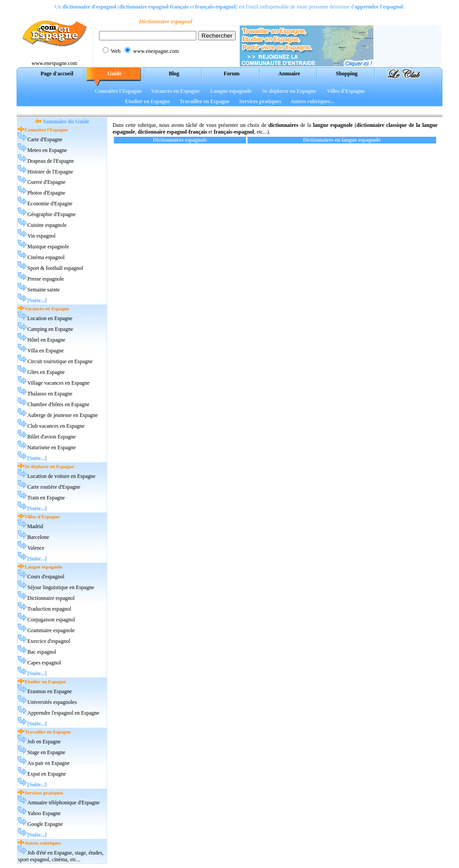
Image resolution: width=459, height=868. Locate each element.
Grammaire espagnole (51, 630)
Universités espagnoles (52, 702)
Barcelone (38, 537)
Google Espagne (45, 824)
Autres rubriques (43, 843)
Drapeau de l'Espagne (51, 161)
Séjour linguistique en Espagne (61, 587)
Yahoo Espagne (44, 813)
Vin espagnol (41, 236)
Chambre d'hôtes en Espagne (58, 404)
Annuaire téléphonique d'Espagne (63, 803)
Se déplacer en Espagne (289, 91)
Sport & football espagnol (55, 268)
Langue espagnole (231, 91)
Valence (36, 548)
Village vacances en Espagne (58, 383)
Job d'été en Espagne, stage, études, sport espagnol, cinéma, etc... (61, 856)
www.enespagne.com (55, 63)
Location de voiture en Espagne (61, 476)
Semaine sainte (43, 290)
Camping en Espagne (50, 329)
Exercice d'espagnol (49, 641)
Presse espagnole (46, 279)
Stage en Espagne (46, 752)
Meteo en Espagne (47, 150)
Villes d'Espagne (346, 91)
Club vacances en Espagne (56, 426)
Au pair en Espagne (48, 763)
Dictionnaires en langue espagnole (342, 140)
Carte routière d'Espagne (54, 487)
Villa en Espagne (45, 351)
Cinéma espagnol (46, 257)
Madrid (35, 526)
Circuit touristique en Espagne (60, 361)
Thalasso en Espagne (50, 394)
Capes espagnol (44, 663)
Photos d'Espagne (46, 193)
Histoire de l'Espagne (50, 172)
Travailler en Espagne (204, 101)
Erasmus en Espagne (50, 691)
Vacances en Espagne (175, 91)
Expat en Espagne (47, 774)
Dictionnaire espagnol (51, 598)
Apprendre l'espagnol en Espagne (63, 713)
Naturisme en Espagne (52, 447)
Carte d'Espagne (45, 139)
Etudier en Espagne (147, 101)
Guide (115, 74)
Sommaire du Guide (66, 122)
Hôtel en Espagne (46, 340)
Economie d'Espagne (50, 204)
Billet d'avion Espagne (52, 437)
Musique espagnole (48, 247)
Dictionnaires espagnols (180, 140)
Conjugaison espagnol (51, 620)
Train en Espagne (46, 498)
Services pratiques (260, 101)
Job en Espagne (44, 742)
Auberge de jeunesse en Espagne (63, 415)
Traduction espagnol (49, 609)
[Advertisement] (229, 110)
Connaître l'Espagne (118, 91)
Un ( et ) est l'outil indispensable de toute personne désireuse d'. (229, 7)
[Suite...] (37, 300)
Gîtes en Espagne (46, 372)
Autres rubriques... (312, 101)
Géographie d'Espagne (52, 214)
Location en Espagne (50, 318)
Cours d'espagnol (46, 577)
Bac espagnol (42, 652)
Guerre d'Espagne (46, 182)
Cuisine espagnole (47, 225)
